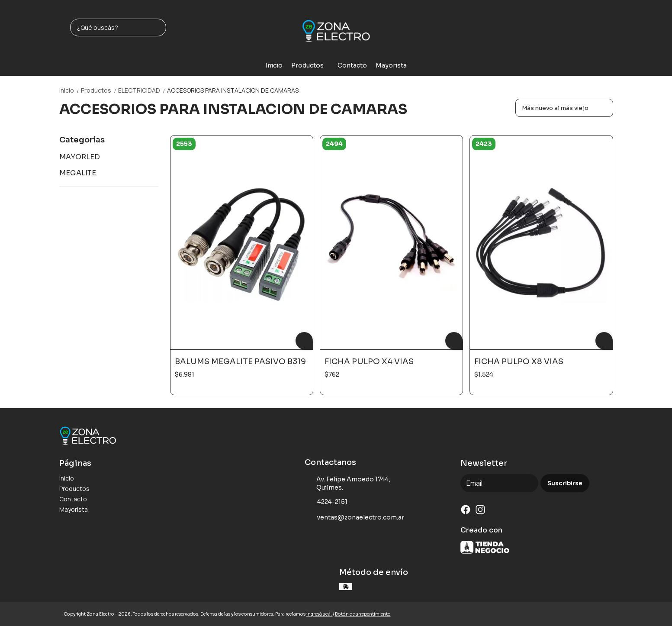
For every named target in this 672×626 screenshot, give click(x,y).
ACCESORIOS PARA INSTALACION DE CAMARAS (233, 90)
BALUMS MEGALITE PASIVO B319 (240, 361)
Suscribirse (565, 483)
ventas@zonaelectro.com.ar (354, 518)
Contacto (352, 65)
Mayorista (391, 65)
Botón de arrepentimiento (363, 614)
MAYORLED (80, 157)
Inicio (274, 65)
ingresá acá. (320, 614)
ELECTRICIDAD (143, 90)
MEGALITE (78, 173)
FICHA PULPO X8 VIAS (519, 361)
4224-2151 (326, 502)
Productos (312, 65)
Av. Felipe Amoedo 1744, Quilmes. (348, 483)
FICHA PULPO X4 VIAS (369, 361)
